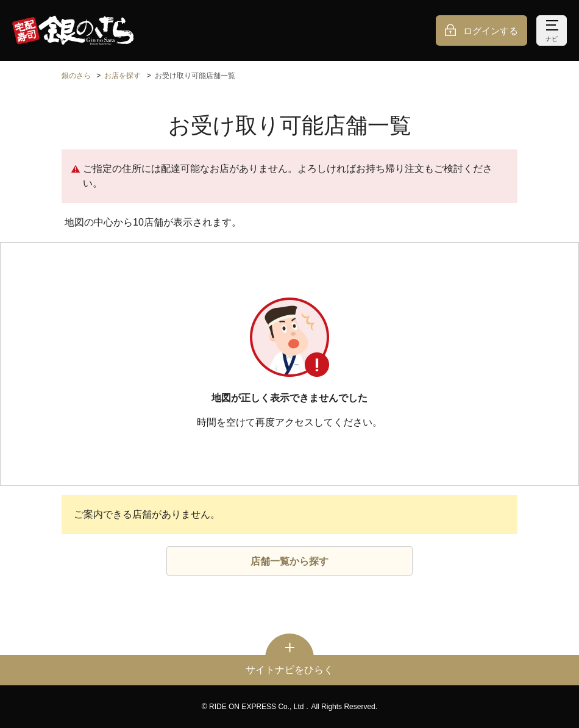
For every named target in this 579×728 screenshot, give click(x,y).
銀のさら (76, 76)
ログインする (491, 31)
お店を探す (123, 76)
